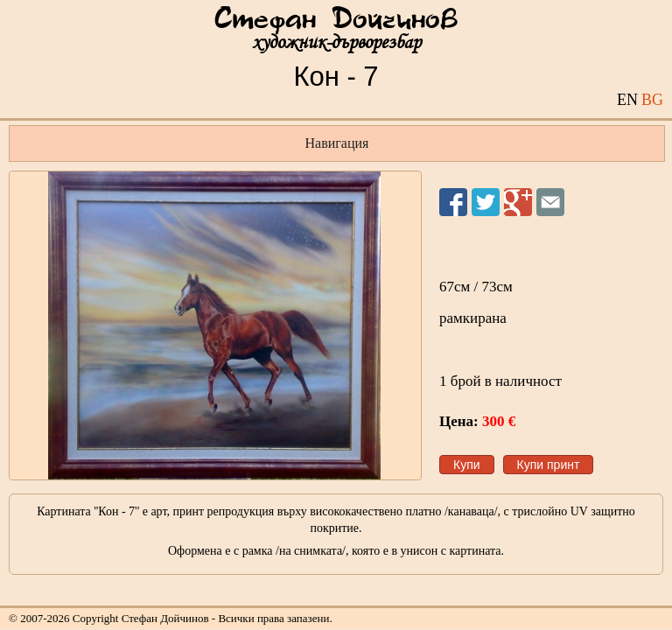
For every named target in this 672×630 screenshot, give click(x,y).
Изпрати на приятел (550, 202)
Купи (467, 465)
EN (627, 100)
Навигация (337, 143)
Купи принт (549, 465)
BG (652, 100)
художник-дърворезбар (336, 42)
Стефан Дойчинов (336, 20)
